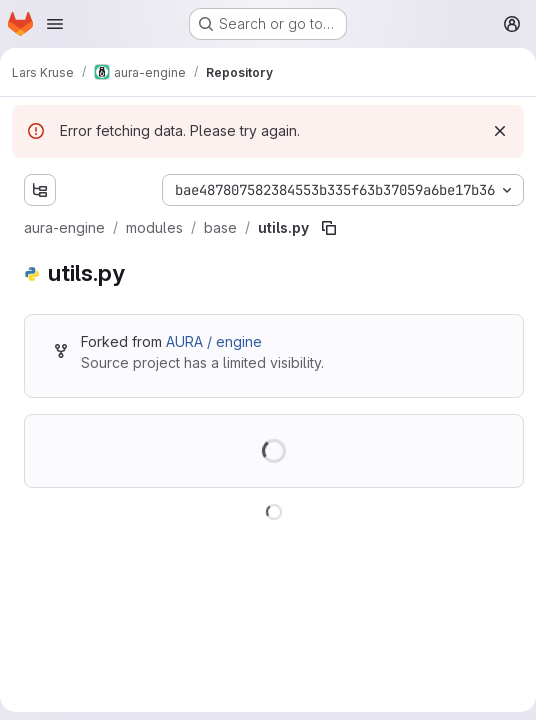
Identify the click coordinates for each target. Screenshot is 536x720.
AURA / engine (214, 341)
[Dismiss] (500, 131)
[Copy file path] (329, 228)
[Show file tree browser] (40, 190)
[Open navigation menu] (55, 24)
